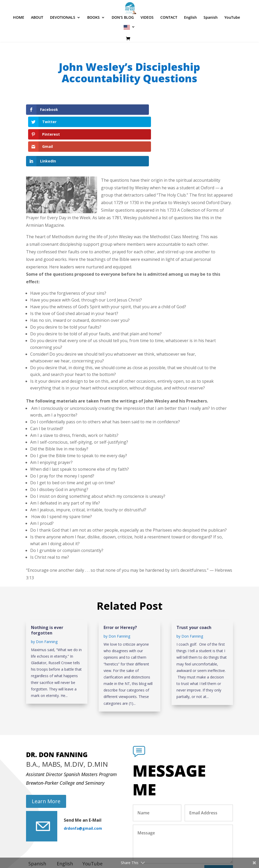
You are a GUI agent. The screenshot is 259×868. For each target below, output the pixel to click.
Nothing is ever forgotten (47, 593)
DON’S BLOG (123, 33)
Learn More (46, 764)
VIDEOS (147, 33)
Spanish (211, 33)
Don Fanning (47, 604)
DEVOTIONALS (63, 33)
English (190, 33)
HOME (19, 33)
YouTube (232, 33)
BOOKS (93, 33)
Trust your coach (194, 590)
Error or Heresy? (120, 590)
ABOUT (37, 33)
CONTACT (169, 33)
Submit (219, 835)
